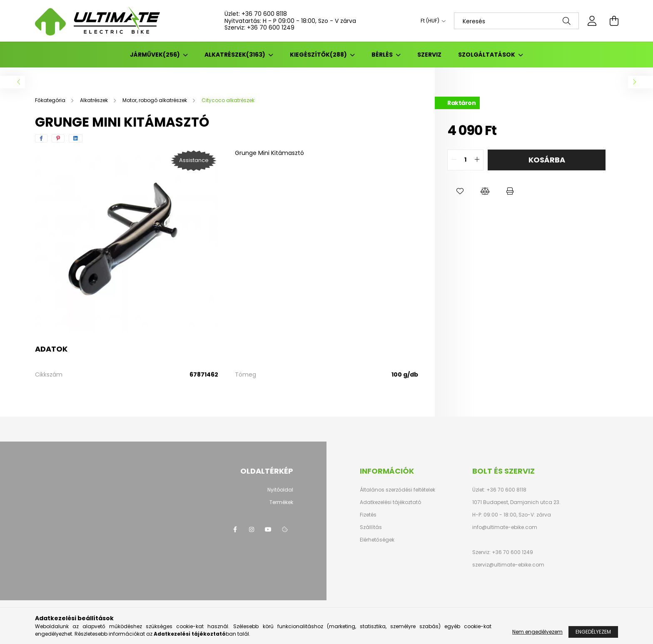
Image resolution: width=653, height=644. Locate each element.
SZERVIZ (429, 55)
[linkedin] (76, 138)
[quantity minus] (454, 160)
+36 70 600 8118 (264, 14)
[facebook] (41, 138)
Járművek (156, 55)
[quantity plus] (477, 160)
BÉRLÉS (383, 55)
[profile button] (592, 21)
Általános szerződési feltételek (398, 490)
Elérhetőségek (377, 540)
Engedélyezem (593, 632)
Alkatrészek (236, 55)
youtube (268, 529)
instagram (252, 529)
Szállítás (371, 527)
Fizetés (368, 515)
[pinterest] (58, 138)
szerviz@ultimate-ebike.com (508, 565)
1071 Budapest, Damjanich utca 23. (516, 502)
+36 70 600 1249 (271, 27)
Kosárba (547, 160)
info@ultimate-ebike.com (505, 527)
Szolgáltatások (487, 55)
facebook (235, 529)
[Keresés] (516, 21)
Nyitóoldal (280, 490)
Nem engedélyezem (537, 632)
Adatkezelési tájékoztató (390, 502)
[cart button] (614, 21)
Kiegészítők (319, 55)
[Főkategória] (51, 100)
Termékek (281, 502)
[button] (460, 191)
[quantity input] (465, 160)
